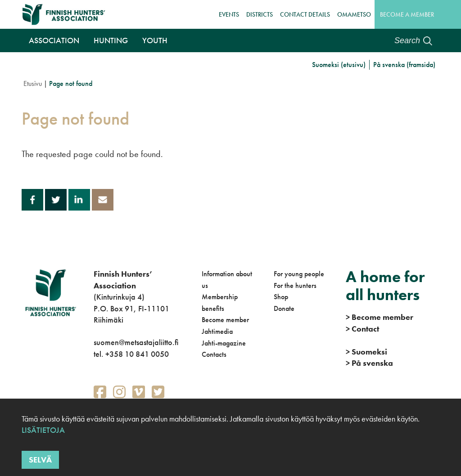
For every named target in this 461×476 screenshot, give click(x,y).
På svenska (369, 363)
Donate (284, 308)
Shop (281, 297)
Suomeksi (366, 352)
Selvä (40, 460)
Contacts (214, 354)
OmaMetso (354, 14)
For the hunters (295, 285)
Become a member (407, 14)
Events (229, 14)
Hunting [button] (111, 40)
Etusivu (33, 83)
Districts (260, 14)
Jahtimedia (217, 331)
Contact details (305, 14)
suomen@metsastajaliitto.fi (136, 342)
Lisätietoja (43, 430)
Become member (225, 320)
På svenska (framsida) (404, 65)
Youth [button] (155, 40)
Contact (362, 329)
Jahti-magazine (224, 343)
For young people (299, 274)
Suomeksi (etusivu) (339, 65)
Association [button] (54, 40)
